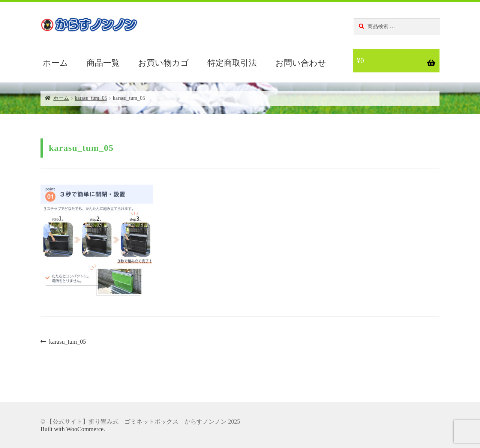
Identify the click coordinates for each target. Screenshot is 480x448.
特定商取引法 (232, 63)
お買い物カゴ (163, 63)
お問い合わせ (301, 63)
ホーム (55, 63)
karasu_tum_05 (91, 98)
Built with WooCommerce (72, 429)
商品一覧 (103, 63)
